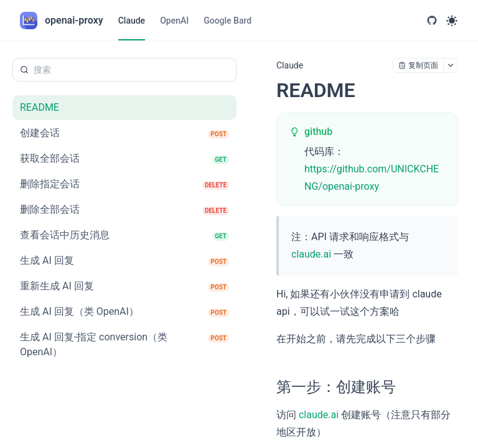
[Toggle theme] (452, 21)
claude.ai (311, 254)
